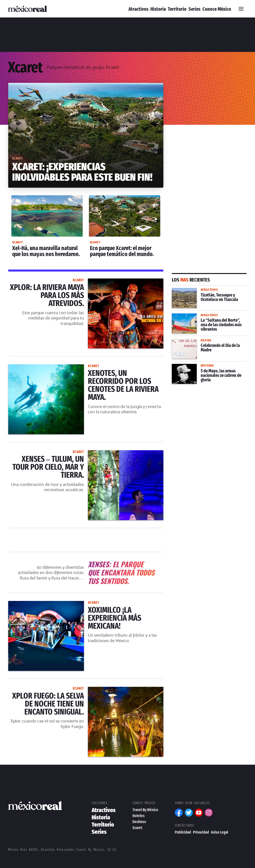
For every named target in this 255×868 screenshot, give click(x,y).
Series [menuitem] (194, 9)
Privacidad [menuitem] (201, 832)
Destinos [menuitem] (139, 822)
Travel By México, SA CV (96, 850)
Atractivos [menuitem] (138, 9)
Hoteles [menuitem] (138, 816)
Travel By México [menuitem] (145, 810)
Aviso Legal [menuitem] (220, 832)
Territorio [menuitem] (177, 9)
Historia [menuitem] (158, 9)
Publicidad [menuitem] (183, 832)
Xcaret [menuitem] (137, 828)
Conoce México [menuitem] (217, 9)
